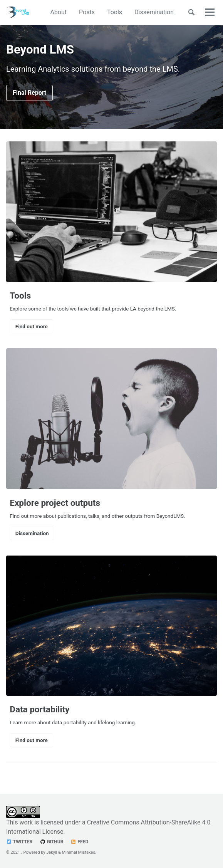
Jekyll (52, 852)
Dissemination (154, 12)
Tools (115, 12)
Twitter (19, 842)
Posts (87, 12)
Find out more (32, 326)
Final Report (29, 93)
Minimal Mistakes (79, 852)
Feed (79, 842)
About (58, 12)
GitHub (51, 842)
